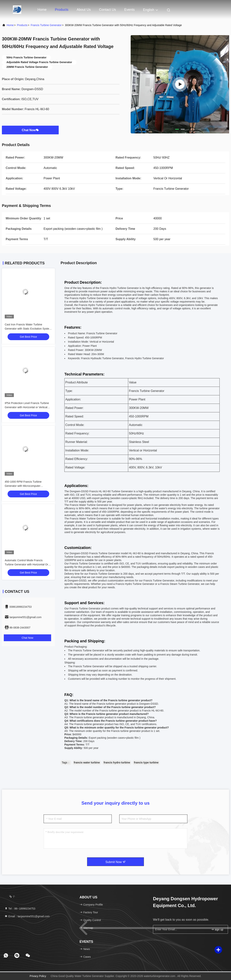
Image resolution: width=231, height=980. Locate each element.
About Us (84, 10)
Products (62, 10)
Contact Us (107, 10)
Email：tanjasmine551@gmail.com (27, 916)
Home (42, 10)
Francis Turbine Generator (46, 25)
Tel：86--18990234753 (20, 909)
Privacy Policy (38, 976)
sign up (217, 929)
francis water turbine (87, 762)
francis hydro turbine (117, 762)
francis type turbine (146, 762)
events (129, 10)
